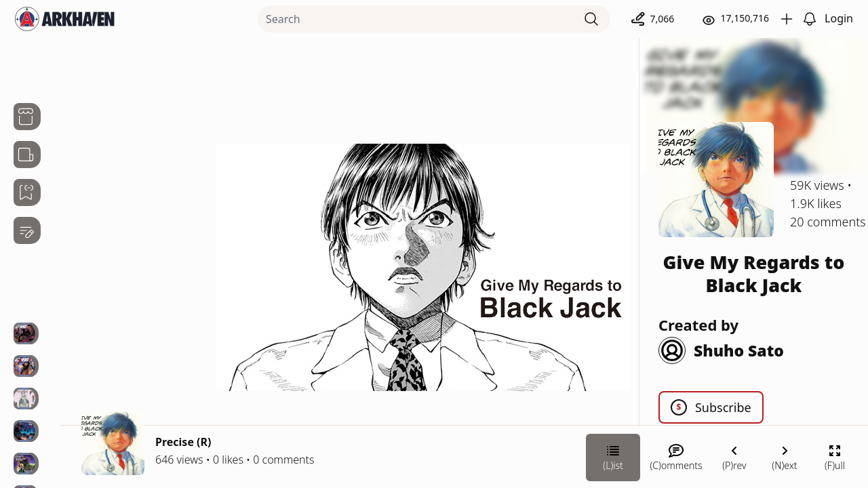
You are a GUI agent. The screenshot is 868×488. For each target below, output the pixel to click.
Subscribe (711, 407)
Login (839, 18)
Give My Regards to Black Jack (754, 273)
